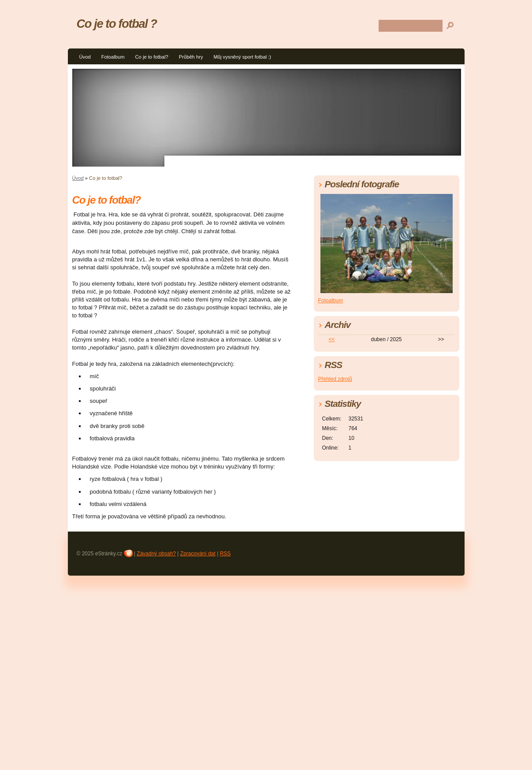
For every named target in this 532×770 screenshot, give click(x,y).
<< (331, 339)
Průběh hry (191, 57)
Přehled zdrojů (335, 379)
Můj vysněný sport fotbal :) (242, 57)
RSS (225, 554)
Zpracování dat (198, 554)
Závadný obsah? (156, 554)
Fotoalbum (113, 57)
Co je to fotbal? (151, 57)
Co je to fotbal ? (117, 24)
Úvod (85, 57)
